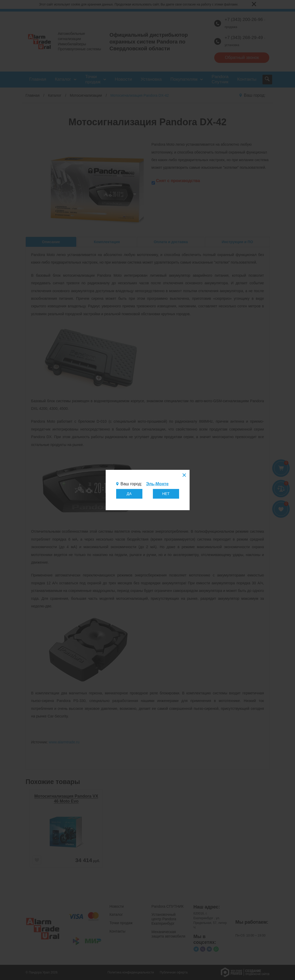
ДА (129, 494)
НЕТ (166, 494)
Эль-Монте (157, 484)
